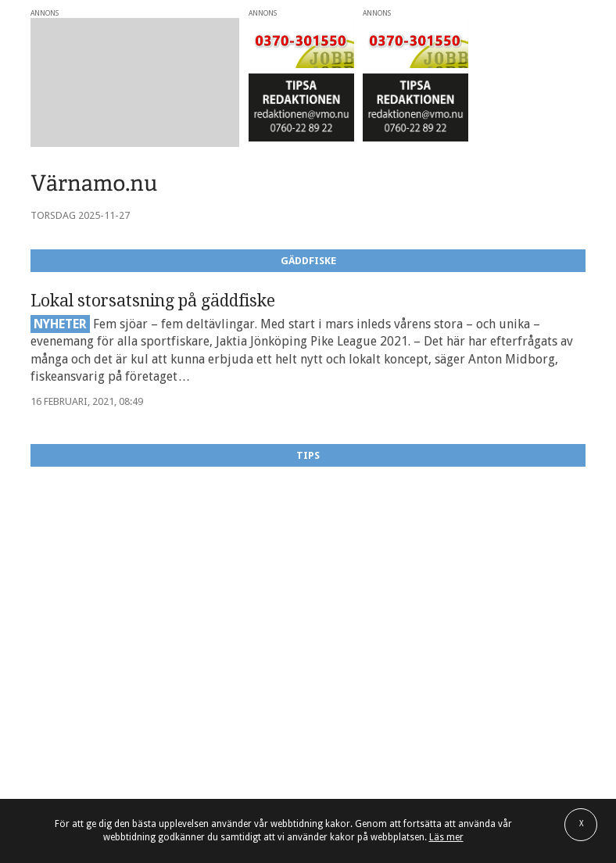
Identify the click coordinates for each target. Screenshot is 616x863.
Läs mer (446, 837)
